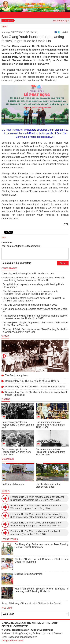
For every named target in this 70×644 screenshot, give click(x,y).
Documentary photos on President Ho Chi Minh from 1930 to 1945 (50, 452)
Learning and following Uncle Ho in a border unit (28, 273)
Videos (5, 336)
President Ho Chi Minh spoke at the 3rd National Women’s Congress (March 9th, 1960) (36, 507)
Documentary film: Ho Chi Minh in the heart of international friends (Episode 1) (36, 394)
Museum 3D (8, 459)
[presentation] (4, 475)
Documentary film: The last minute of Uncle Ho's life (32, 381)
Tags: (4, 237)
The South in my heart (35, 356)
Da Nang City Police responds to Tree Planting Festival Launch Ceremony (42, 546)
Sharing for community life (29, 574)
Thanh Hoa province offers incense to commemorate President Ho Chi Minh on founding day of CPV (31, 293)
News (5, 27)
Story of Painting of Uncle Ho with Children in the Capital (31, 603)
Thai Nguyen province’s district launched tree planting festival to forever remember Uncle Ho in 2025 (35, 317)
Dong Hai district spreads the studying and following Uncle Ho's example (34, 286)
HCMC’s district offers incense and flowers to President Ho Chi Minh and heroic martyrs (34, 299)
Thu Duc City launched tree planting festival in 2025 (30, 305)
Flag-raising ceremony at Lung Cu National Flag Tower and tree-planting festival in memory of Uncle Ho (34, 279)
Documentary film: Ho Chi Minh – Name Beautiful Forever (35, 387)
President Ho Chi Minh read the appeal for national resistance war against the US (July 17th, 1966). (37, 498)
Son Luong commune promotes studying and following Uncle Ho (35, 310)
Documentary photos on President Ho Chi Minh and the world (18, 425)
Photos (6, 399)
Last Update (8, 21)
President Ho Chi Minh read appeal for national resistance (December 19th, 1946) (35, 533)
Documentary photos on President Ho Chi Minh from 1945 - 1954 (16, 452)
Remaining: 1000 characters (16, 263)
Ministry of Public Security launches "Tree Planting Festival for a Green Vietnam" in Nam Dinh (36, 331)
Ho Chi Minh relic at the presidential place (48, 485)
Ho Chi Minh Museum (13, 484)
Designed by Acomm (12, 641)
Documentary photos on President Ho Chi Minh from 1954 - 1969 (50, 425)
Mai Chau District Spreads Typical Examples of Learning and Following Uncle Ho (42, 590)
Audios (5, 491)
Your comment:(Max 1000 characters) (21, 246)
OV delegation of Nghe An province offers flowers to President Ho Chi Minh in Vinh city (36, 324)
